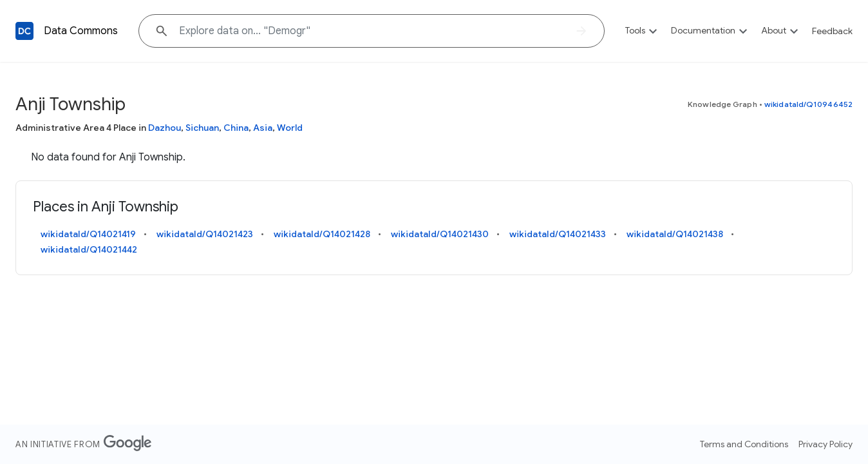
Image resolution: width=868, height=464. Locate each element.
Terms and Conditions (744, 444)
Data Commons (81, 31)
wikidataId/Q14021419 (88, 234)
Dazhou (165, 128)
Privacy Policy (826, 444)
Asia (263, 128)
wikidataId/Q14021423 (205, 234)
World (290, 128)
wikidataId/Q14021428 (322, 234)
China (236, 128)
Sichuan (202, 128)
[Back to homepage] (24, 31)
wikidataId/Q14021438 (675, 234)
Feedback (832, 31)
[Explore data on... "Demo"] (372, 31)
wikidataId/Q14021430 (440, 234)
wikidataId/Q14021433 (558, 234)
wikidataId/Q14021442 (89, 249)
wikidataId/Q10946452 (808, 104)
